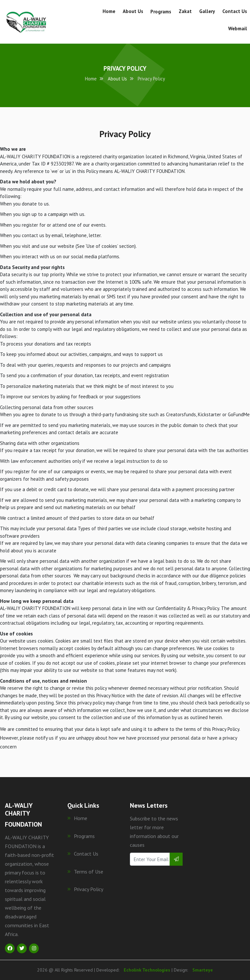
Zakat (185, 11)
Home (109, 11)
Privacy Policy (85, 889)
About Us (133, 11)
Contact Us (235, 11)
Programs (161, 12)
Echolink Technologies (147, 970)
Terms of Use (85, 872)
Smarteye (203, 970)
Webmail (238, 28)
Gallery (207, 11)
